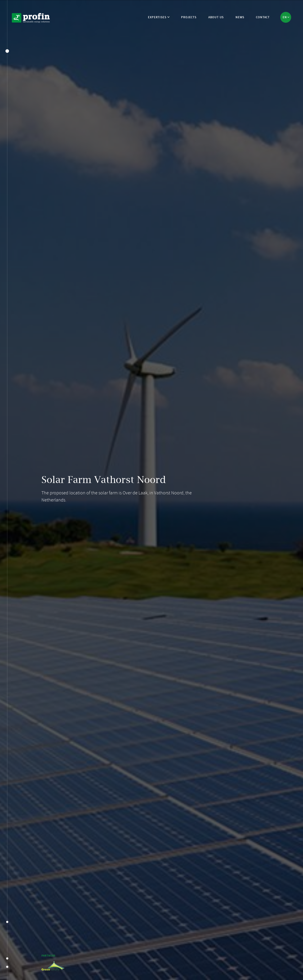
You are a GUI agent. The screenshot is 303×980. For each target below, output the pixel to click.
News (240, 17)
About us (216, 17)
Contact (263, 17)
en (285, 17)
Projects (189, 17)
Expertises (157, 17)
